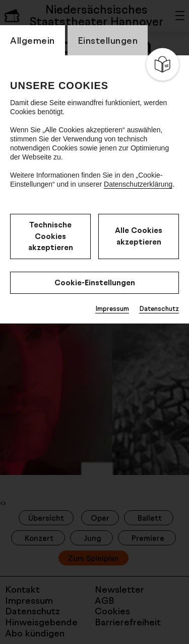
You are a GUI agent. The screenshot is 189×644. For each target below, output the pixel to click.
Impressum (112, 308)
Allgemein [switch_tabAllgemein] (33, 40)
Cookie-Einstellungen (95, 283)
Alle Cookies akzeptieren (139, 236)
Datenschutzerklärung (138, 184)
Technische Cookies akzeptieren (51, 236)
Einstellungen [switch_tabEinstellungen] (108, 40)
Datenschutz (159, 308)
